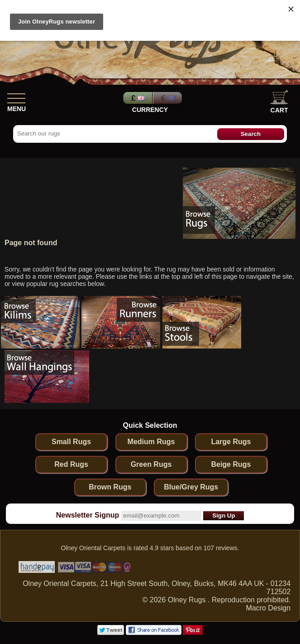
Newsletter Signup (88, 515)
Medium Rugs (151, 442)
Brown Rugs (110, 487)
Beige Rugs (231, 464)
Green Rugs (151, 464)
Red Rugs (71, 464)
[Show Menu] (16, 97)
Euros (168, 98)
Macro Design (268, 608)
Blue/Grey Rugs (191, 487)
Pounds (137, 98)
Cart (279, 102)
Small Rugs (71, 442)
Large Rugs (231, 442)
